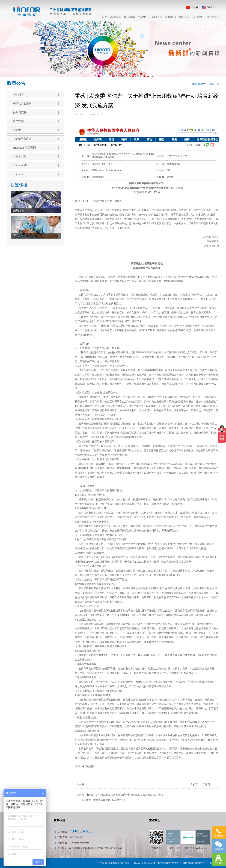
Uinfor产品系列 (36, 139)
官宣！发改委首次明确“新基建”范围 (105, 800)
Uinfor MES (36, 157)
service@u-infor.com (79, 843)
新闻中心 (157, 17)
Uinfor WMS (36, 165)
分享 (81, 785)
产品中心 (143, 17)
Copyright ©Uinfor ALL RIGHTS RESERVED (156, 863)
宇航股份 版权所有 (120, 863)
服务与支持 (36, 112)
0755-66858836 (77, 837)
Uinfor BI (36, 174)
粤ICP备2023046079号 (194, 863)
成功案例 (171, 17)
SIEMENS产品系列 (36, 148)
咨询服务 (116, 17)
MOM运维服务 (36, 104)
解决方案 (129, 17)
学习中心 (185, 17)
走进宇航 (198, 17)
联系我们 (212, 17)
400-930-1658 (82, 831)
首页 (105, 17)
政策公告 (214, 84)
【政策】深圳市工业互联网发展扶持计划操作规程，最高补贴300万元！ (125, 795)
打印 (195, 785)
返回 (206, 785)
